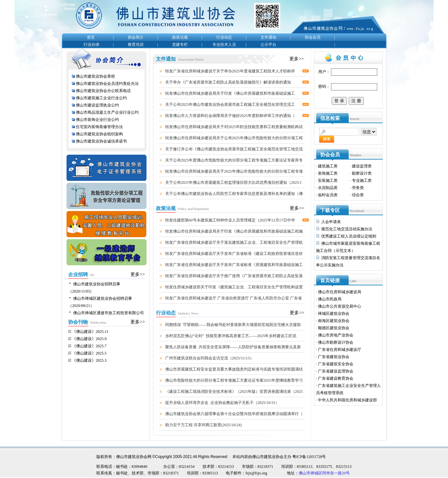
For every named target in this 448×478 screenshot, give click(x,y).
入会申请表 (331, 222)
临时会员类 (328, 195)
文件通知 (268, 37)
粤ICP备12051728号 (309, 457)
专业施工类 (362, 181)
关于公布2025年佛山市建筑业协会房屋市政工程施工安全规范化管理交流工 (230, 105)
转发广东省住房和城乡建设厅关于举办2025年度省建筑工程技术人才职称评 (230, 71)
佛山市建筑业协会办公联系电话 (103, 91)
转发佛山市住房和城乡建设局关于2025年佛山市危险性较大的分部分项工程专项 (234, 171)
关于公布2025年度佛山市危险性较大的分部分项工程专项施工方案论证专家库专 (234, 160)
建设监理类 (362, 166)
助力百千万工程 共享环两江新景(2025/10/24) (204, 425)
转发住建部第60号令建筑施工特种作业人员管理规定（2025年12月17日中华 (230, 220)
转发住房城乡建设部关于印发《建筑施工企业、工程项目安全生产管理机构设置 (234, 287)
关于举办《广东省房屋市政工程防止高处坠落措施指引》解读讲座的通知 (228, 82)
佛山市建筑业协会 (268, 457)
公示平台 (268, 45)
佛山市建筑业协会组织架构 (99, 134)
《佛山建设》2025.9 (89, 339)
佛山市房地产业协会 (336, 335)
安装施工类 (328, 181)
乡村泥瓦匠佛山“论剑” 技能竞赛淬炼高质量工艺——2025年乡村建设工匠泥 (231, 336)
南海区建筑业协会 (334, 321)
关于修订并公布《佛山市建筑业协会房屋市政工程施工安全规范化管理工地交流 (234, 149)
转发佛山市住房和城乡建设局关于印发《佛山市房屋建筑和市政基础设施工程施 (234, 231)
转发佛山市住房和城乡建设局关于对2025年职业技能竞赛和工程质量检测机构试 (234, 127)
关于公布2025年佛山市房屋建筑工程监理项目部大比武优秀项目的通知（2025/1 (234, 182)
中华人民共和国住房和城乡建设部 (347, 400)
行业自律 (91, 45)
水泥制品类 (328, 188)
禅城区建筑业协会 (334, 314)
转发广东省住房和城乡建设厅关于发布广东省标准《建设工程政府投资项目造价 (234, 254)
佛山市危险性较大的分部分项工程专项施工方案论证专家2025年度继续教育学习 (234, 380)
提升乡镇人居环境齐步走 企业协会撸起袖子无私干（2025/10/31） (222, 403)
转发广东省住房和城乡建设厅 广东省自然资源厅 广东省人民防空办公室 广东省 (234, 298)
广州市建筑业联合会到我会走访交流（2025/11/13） (209, 358)
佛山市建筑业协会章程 (95, 76)
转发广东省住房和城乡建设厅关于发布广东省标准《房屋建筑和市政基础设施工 (234, 265)
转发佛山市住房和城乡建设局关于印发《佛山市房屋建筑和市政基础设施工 (230, 93)
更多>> (138, 274)
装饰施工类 (328, 173)
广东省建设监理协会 (336, 371)
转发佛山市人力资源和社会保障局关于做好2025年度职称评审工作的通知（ (230, 116)
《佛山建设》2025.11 (90, 332)
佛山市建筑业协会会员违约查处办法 (107, 84)
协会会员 (313, 37)
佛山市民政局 (330, 299)
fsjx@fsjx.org (256, 473)
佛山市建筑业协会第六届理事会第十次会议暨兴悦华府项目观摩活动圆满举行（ (234, 414)
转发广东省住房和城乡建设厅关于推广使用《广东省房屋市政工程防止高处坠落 (234, 276)
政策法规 (180, 37)
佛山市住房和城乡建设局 (340, 292)
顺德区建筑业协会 (334, 328)
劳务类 (358, 188)
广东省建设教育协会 (336, 378)
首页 (91, 37)
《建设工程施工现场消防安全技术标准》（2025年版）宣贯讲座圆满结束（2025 (234, 392)
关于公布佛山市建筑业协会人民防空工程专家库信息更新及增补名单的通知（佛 (234, 194)
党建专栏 (180, 45)
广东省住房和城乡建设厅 (340, 350)
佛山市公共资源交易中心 (340, 306)
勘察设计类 (362, 173)
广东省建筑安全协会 (336, 364)
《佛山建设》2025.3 (89, 360)
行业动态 (224, 37)
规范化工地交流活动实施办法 (347, 229)
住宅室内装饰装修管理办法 (100, 127)
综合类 (358, 195)
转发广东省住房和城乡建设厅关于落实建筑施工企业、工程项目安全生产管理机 (234, 242)
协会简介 (136, 37)
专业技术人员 (224, 45)
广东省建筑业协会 (334, 357)
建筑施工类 (328, 166)
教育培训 (136, 45)
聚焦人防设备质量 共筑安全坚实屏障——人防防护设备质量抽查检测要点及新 (233, 347)
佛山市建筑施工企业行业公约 (101, 98)
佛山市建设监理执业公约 (97, 105)
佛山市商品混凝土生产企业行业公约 (107, 112)
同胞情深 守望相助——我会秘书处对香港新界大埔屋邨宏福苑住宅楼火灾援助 (233, 325)
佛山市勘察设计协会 (336, 342)
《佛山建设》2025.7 (89, 346)
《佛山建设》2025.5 (89, 353)
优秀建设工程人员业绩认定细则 (349, 236)
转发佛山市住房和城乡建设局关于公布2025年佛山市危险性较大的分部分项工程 (234, 138)
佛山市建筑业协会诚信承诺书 (101, 141)
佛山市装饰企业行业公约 (97, 120)
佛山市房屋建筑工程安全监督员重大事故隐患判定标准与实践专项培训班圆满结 (234, 369)
